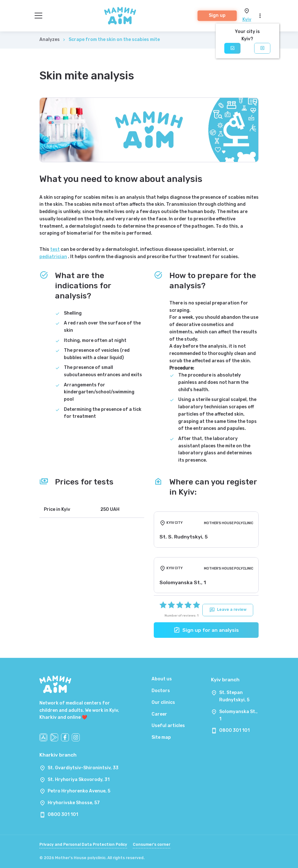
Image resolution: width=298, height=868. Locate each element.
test (55, 249)
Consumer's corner (152, 845)
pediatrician (53, 257)
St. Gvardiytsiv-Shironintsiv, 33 (83, 768)
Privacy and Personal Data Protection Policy (83, 845)
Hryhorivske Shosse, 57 (74, 803)
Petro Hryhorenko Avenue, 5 (79, 791)
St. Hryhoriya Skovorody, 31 (79, 780)
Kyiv (247, 20)
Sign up (217, 15)
